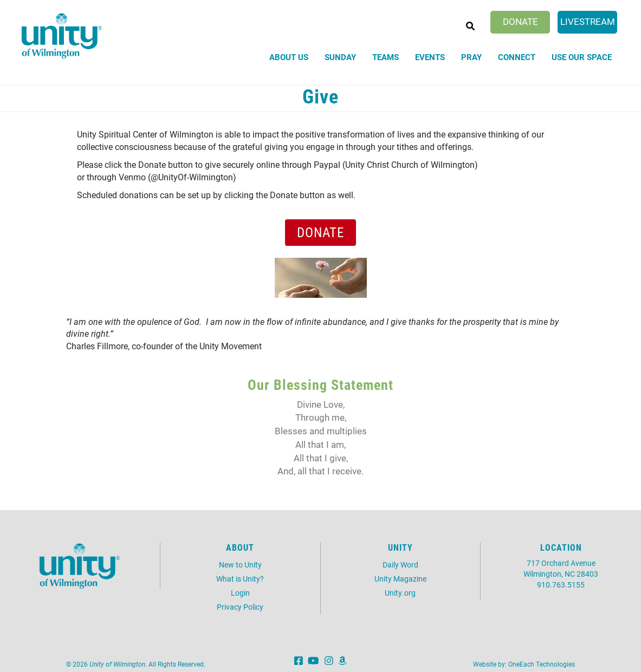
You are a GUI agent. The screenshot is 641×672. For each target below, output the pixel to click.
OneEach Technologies (542, 664)
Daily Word (400, 565)
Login (240, 593)
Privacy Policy (240, 607)
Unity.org (400, 593)
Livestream (588, 21)
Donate (520, 21)
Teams (386, 57)
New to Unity (240, 565)
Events (430, 57)
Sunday (340, 57)
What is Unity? (240, 579)
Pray (471, 57)
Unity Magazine (400, 579)
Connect (517, 57)
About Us (289, 57)
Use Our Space (582, 57)
